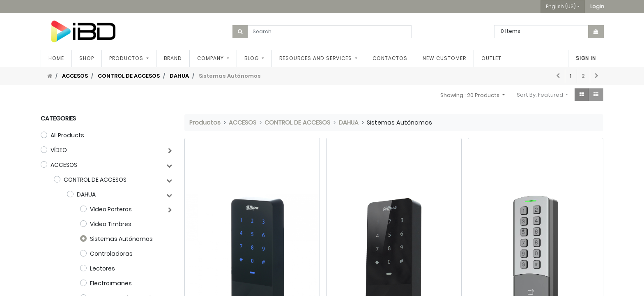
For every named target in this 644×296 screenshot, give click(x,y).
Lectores (102, 268)
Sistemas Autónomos (121, 239)
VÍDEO (59, 150)
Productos (205, 123)
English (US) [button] (561, 6)
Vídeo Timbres (111, 224)
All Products (67, 135)
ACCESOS (75, 76)
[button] (597, 7)
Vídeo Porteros (111, 209)
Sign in (586, 58)
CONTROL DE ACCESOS (129, 76)
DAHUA (179, 76)
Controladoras (111, 254)
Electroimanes (111, 283)
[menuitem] (56, 58)
